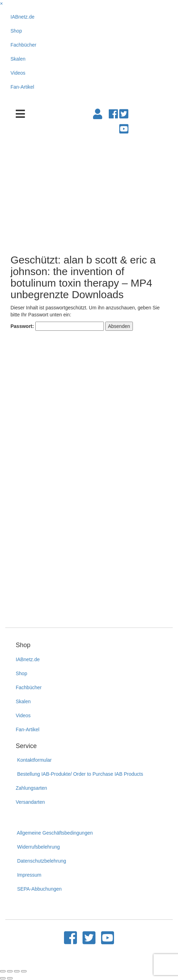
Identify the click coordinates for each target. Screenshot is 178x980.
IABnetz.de (23, 17)
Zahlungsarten (31, 788)
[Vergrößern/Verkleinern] (24, 971)
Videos (18, 73)
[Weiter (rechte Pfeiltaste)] (10, 978)
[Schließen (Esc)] (3, 971)
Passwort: (57, 326)
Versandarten (30, 802)
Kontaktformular (34, 760)
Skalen (18, 59)
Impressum (29, 875)
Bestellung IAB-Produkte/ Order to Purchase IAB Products (79, 774)
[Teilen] (10, 971)
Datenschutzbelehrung (41, 861)
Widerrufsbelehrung (38, 847)
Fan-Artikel (22, 87)
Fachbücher (23, 45)
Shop (16, 31)
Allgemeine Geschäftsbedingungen (54, 833)
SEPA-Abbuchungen (39, 889)
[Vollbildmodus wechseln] (17, 971)
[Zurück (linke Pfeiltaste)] (3, 978)
